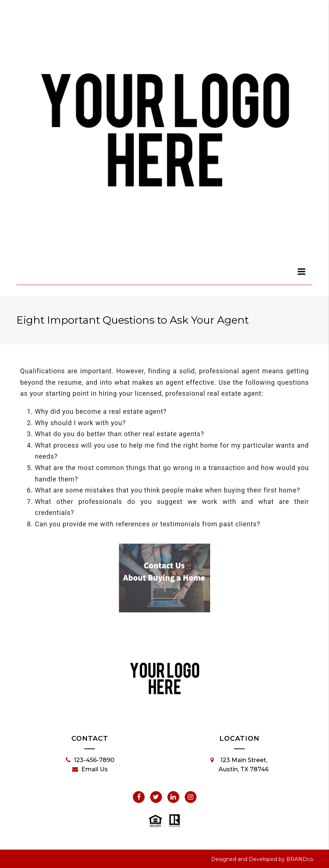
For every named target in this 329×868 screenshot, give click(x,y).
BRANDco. (300, 859)
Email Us (90, 769)
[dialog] (302, 271)
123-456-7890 (90, 760)
